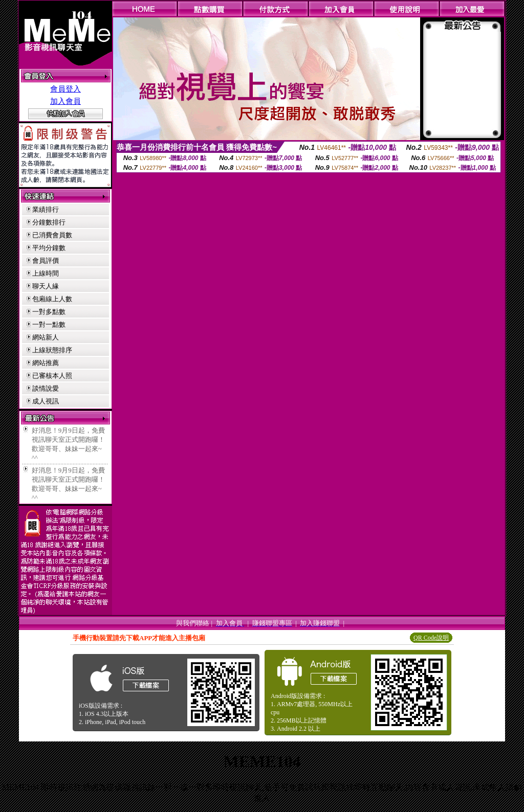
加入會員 (65, 101)
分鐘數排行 (49, 222)
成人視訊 (46, 401)
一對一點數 (49, 324)
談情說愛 (46, 388)
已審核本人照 (52, 376)
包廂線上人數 (52, 299)
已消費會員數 (52, 235)
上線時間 (46, 273)
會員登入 (65, 89)
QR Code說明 (431, 638)
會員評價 (46, 261)
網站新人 (46, 337)
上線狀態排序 (52, 350)
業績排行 (46, 209)
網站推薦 (46, 363)
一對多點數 (49, 312)
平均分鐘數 (49, 248)
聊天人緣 (46, 286)
